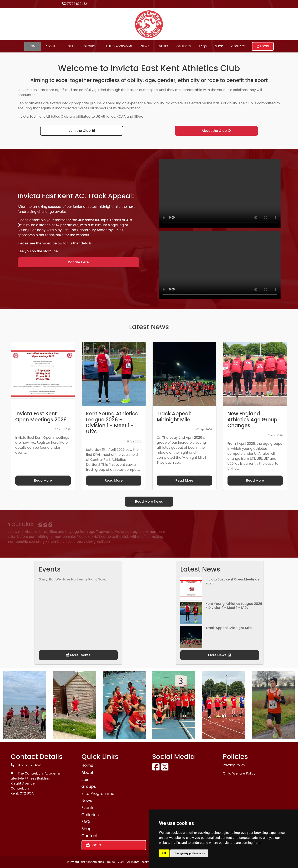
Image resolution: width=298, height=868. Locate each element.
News (145, 46)
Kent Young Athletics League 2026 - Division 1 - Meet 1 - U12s (234, 606)
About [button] (50, 46)
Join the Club (82, 131)
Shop (219, 46)
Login (263, 46)
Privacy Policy (234, 765)
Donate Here (78, 262)
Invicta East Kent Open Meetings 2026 (232, 581)
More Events (78, 655)
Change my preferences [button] (189, 853)
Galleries (184, 46)
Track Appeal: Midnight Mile (229, 628)
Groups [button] (90, 46)
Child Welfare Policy (239, 773)
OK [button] (164, 853)
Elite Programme (119, 46)
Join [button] (69, 46)
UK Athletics (105, 116)
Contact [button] (238, 46)
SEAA (138, 116)
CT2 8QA (27, 793)
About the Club (216, 131)
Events (163, 46)
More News (220, 655)
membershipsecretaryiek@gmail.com (41, 542)
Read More (43, 480)
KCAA (121, 116)
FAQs (203, 46)
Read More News (149, 501)
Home (33, 46)
